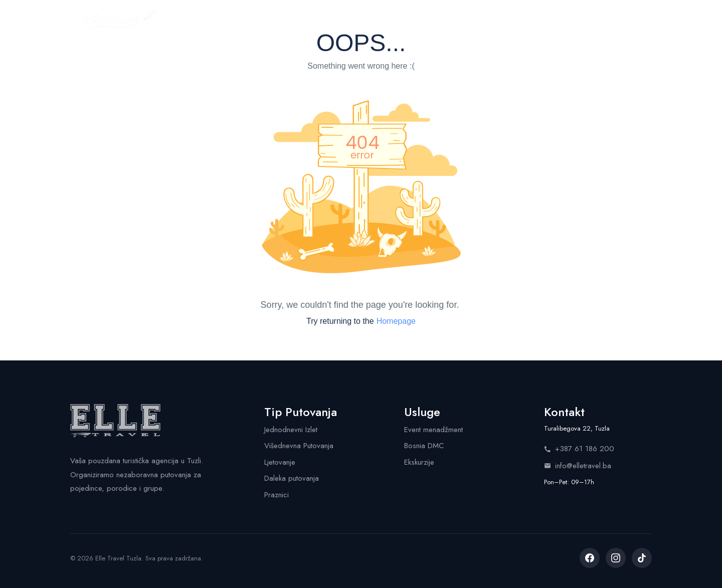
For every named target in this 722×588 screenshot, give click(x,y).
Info (468, 21)
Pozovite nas (602, 21)
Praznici (277, 495)
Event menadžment (433, 430)
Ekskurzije (419, 462)
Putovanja (264, 21)
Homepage (396, 321)
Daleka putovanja (292, 478)
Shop (427, 21)
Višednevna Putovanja (299, 446)
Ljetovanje (280, 462)
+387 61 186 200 (579, 449)
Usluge (382, 21)
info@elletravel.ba (578, 466)
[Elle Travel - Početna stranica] (120, 22)
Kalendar (325, 21)
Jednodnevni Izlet (291, 430)
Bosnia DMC (424, 446)
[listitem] (590, 558)
